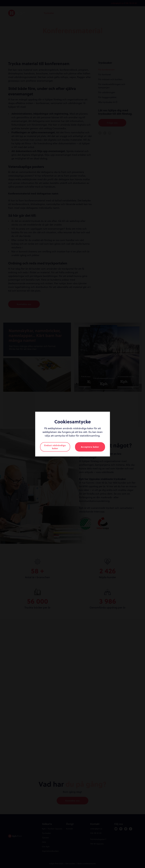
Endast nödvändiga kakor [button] (55, 447)
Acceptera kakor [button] (90, 447)
